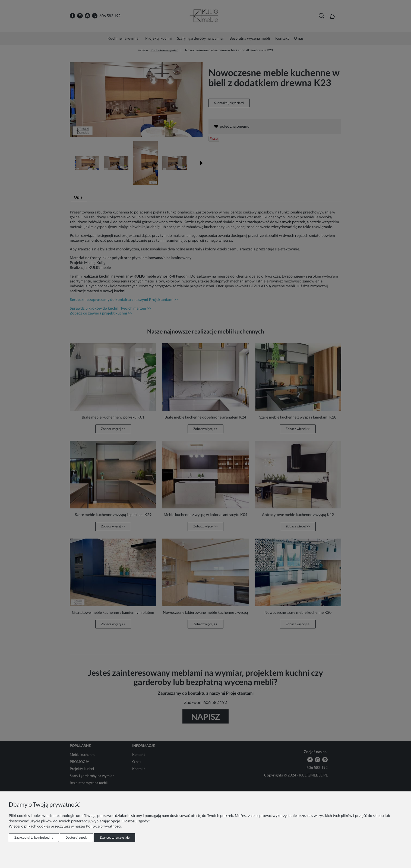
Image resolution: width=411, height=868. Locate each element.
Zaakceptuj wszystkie (115, 837)
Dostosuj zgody (76, 837)
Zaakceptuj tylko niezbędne (34, 837)
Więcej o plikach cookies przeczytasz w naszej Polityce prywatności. (65, 826)
